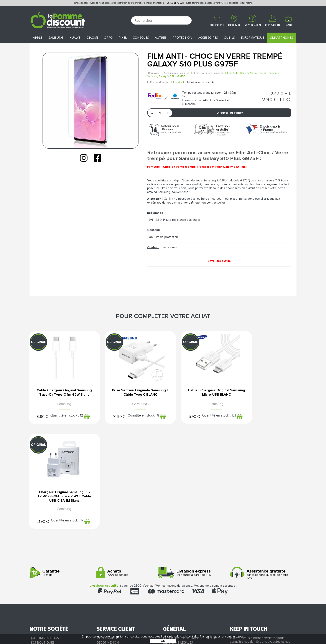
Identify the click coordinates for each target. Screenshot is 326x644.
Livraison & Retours (113, 551)
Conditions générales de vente (189, 537)
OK (163, 641)
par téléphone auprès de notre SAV (262, 474)
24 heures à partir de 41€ (195, 472)
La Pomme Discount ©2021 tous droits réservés (163, 621)
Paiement (104, 546)
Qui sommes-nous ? (45, 537)
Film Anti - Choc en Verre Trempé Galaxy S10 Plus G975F (215, 60)
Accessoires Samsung (177, 73)
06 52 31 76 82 (175, 3)
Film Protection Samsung (209, 73)
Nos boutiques (42, 542)
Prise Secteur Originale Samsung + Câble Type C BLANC (129, 394)
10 (108, 420)
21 (244, 420)
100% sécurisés (128, 472)
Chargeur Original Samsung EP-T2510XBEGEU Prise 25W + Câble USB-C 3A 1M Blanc (266, 394)
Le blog (36, 546)
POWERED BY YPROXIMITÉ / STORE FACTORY (163, 628)
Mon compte (107, 537)
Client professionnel (114, 560)
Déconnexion (108, 542)
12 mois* (61, 472)
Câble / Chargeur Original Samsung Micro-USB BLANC (197, 393)
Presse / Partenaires (180, 555)
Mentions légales (178, 542)
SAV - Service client (112, 555)
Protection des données (184, 546)
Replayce (154, 73)
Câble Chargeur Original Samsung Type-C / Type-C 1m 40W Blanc (60, 394)
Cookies (170, 551)
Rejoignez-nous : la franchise (54, 551)
